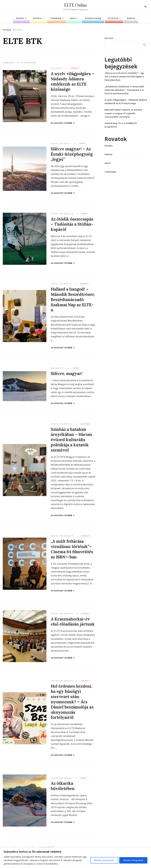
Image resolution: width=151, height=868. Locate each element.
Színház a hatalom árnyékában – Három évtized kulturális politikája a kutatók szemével (71, 439)
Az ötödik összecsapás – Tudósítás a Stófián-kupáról (72, 224)
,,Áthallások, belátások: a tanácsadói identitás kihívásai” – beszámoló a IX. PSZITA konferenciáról (124, 90)
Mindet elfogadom (133, 860)
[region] (75, 858)
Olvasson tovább (63, 123)
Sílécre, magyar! (67, 373)
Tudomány (56, 18)
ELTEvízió (113, 18)
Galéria (131, 18)
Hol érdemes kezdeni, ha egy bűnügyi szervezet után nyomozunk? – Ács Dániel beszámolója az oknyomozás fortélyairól (72, 700)
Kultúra (37, 18)
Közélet (20, 18)
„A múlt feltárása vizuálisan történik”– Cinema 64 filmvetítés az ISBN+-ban (72, 548)
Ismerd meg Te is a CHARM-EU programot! (121, 125)
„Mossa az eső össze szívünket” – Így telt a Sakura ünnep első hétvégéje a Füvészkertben (124, 76)
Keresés (109, 38)
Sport (73, 18)
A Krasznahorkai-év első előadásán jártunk (73, 620)
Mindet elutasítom (103, 860)
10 (33, 845)
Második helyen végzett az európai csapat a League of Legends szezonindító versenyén (123, 113)
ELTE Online (75, 5)
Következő (47, 846)
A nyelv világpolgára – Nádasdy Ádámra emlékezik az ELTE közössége (73, 81)
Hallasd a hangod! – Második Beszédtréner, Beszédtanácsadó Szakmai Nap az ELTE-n (73, 299)
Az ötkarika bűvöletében (63, 784)
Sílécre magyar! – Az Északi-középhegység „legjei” (72, 154)
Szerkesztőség (93, 18)
